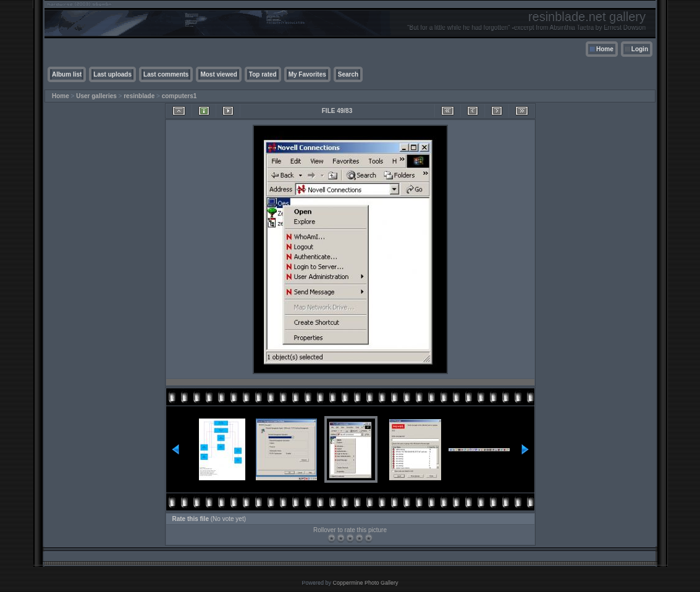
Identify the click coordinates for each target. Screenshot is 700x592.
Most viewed (218, 74)
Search (348, 74)
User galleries (96, 96)
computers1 (179, 96)
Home (605, 49)
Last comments (166, 74)
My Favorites (307, 74)
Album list (67, 74)
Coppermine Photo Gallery (365, 583)
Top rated (263, 74)
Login (640, 49)
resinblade (139, 96)
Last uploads (112, 74)
